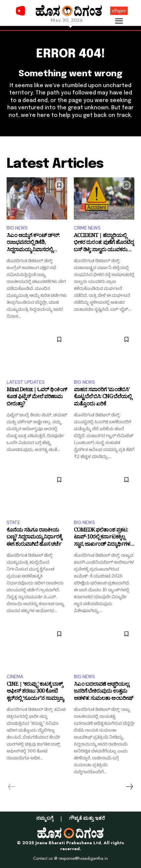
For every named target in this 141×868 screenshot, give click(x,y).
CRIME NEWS (87, 228)
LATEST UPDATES (25, 382)
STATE (13, 522)
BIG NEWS (17, 228)
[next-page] (129, 787)
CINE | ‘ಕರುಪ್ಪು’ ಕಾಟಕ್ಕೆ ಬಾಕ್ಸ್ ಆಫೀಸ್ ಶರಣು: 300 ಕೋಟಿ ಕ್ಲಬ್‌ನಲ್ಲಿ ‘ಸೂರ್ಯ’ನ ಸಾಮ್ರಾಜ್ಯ (35, 692)
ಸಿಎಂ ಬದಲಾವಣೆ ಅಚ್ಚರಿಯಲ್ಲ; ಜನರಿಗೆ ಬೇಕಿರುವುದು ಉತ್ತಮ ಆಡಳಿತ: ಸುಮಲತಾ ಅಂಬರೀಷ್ (103, 692)
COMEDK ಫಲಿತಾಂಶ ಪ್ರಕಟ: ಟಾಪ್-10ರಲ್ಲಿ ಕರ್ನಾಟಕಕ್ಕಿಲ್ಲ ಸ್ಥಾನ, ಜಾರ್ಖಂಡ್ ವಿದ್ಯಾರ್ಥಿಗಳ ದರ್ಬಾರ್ (102, 538)
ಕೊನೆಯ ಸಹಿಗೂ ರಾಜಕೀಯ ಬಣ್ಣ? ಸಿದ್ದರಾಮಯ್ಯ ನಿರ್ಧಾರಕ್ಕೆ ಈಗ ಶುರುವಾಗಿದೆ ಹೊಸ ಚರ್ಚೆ (34, 538)
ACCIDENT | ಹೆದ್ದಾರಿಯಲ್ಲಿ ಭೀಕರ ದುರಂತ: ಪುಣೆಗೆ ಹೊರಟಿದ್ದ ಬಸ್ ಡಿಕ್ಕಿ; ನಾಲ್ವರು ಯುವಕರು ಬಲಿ (104, 243)
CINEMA (15, 677)
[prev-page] (12, 787)
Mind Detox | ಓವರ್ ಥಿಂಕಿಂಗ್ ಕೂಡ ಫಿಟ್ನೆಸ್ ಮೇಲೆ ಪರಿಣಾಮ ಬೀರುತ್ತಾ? (37, 398)
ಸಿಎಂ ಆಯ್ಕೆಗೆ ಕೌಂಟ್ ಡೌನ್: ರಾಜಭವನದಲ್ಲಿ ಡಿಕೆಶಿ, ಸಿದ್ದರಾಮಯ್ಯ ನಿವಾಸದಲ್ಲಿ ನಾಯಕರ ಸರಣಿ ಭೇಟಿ (33, 243)
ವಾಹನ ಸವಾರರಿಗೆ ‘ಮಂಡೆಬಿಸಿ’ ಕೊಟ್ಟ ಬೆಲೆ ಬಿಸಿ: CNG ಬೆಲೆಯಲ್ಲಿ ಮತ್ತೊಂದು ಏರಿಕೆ (103, 398)
